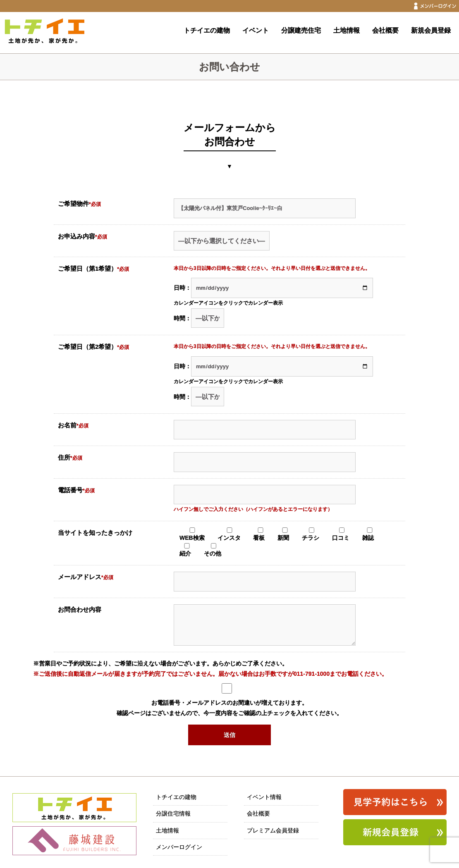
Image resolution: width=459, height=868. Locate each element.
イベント (256, 30)
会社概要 (385, 30)
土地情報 (347, 30)
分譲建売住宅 (301, 30)
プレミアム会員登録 (273, 830)
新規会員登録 (431, 30)
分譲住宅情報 (173, 813)
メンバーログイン (179, 847)
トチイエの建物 (207, 30)
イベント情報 (264, 797)
